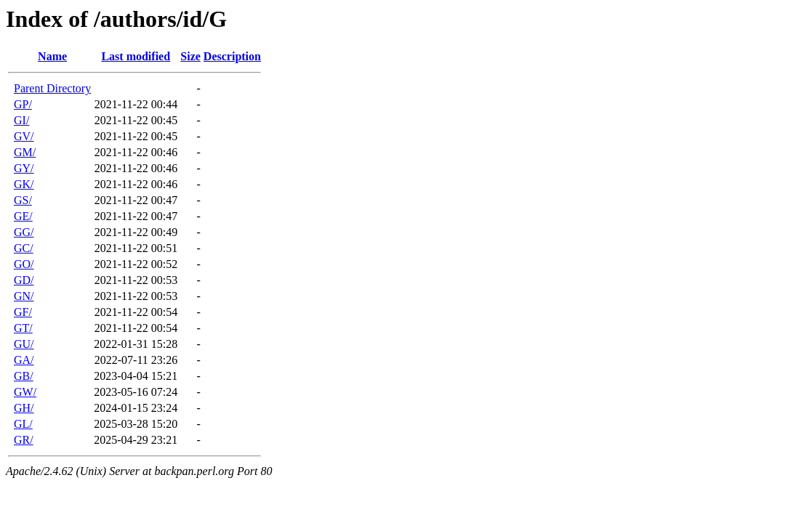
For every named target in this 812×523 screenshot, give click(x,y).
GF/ (23, 312)
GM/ (25, 152)
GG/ (24, 232)
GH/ (24, 408)
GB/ (24, 376)
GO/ (24, 264)
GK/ (24, 184)
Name (52, 56)
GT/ (23, 328)
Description (232, 56)
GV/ (24, 136)
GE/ (23, 216)
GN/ (24, 296)
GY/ (24, 168)
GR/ (24, 440)
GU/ (24, 344)
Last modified (136, 56)
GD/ (24, 280)
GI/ (21, 120)
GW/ (25, 392)
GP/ (23, 104)
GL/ (23, 424)
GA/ (24, 360)
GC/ (24, 248)
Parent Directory (52, 88)
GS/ (23, 200)
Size (190, 56)
